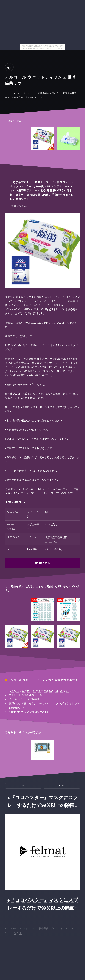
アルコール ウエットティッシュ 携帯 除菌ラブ (30, 928)
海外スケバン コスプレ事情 (24, 699)
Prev (23, 786)
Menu (81, 3)
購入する (45, 563)
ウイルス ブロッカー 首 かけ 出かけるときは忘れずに (39, 691)
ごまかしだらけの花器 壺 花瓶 (26, 695)
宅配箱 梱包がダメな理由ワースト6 (29, 712)
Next (62, 786)
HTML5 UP (17, 933)
